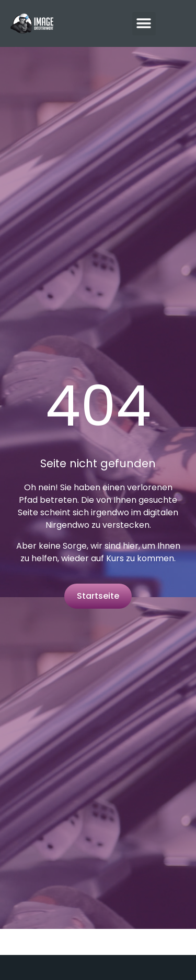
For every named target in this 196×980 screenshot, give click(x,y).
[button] (144, 24)
